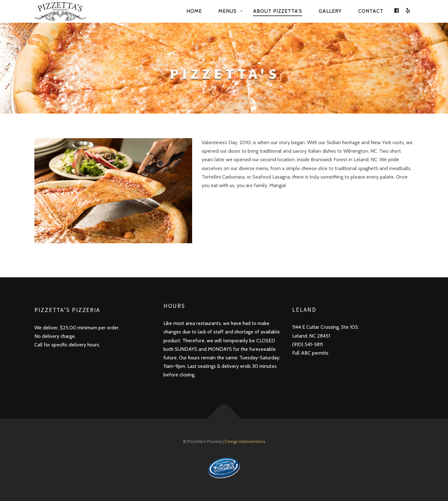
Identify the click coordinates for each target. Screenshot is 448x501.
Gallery (330, 11)
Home (194, 11)
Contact (371, 11)
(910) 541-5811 (307, 344)
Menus (227, 11)
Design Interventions (245, 441)
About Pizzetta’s (278, 11)
